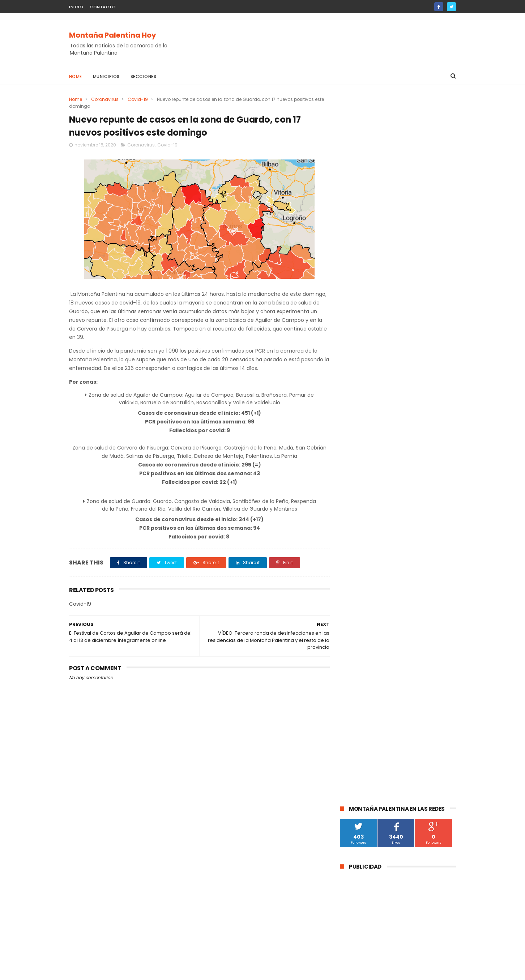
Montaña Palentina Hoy (113, 35)
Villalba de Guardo (421, 691)
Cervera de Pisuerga (366, 611)
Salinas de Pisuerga (391, 678)
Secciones (144, 76)
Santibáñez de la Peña (421, 637)
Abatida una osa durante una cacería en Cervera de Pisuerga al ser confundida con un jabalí (414, 450)
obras (416, 651)
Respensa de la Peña (416, 704)
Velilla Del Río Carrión (394, 624)
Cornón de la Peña (364, 744)
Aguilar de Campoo (365, 597)
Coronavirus (105, 99)
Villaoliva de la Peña (366, 718)
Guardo (405, 597)
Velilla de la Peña (416, 718)
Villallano (354, 731)
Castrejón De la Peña (367, 691)
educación (388, 651)
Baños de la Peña (422, 731)
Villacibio (383, 731)
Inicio (76, 7)
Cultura (352, 624)
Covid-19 (138, 99)
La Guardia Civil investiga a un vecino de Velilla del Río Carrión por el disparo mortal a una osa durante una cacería (394, 492)
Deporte (353, 664)
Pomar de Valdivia (392, 664)
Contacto (103, 7)
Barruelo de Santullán (422, 611)
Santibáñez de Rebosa (369, 758)
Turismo (431, 664)
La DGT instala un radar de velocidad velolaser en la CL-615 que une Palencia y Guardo (417, 412)
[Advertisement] (324, 40)
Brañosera (355, 651)
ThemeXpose (110, 971)
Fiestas (352, 678)
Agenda (375, 704)
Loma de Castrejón (416, 744)
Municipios (106, 76)
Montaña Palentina (365, 637)
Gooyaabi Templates (186, 971)
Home (76, 76)
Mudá (350, 704)
